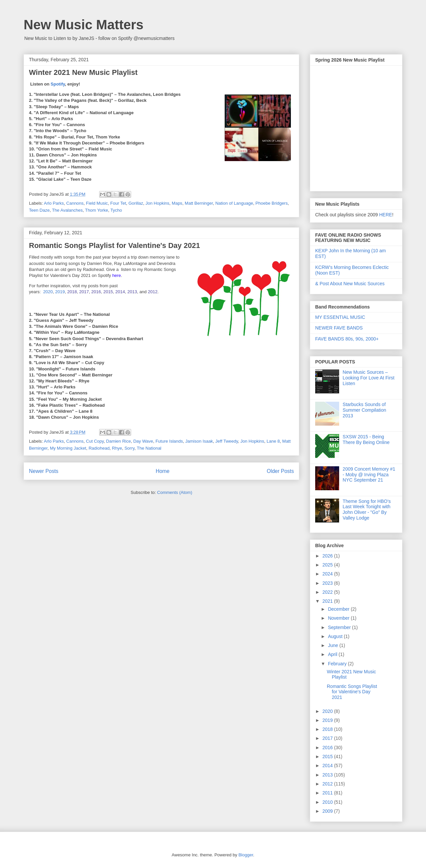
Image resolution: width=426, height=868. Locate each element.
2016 (96, 292)
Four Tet (118, 203)
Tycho (116, 210)
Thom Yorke (96, 210)
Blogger (246, 855)
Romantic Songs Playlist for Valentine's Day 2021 (114, 245)
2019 (60, 292)
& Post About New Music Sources (350, 284)
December (339, 609)
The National (149, 448)
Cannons (75, 203)
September (340, 627)
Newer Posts (44, 471)
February (338, 664)
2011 (328, 793)
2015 (108, 292)
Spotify (58, 84)
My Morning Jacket (68, 448)
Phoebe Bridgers (272, 203)
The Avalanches (67, 210)
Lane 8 (273, 441)
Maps (177, 203)
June (333, 645)
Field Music (97, 203)
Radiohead (99, 448)
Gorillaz (136, 203)
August (336, 636)
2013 (132, 292)
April (333, 654)
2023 (328, 583)
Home (163, 471)
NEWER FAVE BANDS (339, 328)
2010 (328, 802)
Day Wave (143, 441)
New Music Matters (84, 25)
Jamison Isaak (199, 441)
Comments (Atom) (175, 492)
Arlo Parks (54, 203)
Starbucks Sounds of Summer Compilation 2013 (365, 410)
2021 (328, 601)
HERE (386, 215)
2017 (84, 292)
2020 (48, 292)
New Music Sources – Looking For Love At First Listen (369, 378)
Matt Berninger (199, 203)
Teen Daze (39, 210)
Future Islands (169, 441)
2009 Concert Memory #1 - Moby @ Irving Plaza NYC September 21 (369, 475)
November (339, 618)
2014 (120, 292)
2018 (72, 292)
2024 (328, 574)
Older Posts (280, 471)
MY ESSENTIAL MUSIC (340, 317)
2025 (328, 565)
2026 (328, 556)
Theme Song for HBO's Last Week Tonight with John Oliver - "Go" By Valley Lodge (367, 510)
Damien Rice (118, 441)
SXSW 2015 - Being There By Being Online (366, 439)
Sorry (129, 448)
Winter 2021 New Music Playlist (83, 72)
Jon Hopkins (157, 203)
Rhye (117, 448)
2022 (328, 592)
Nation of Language (234, 203)
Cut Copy (95, 441)
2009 (328, 811)
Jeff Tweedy (227, 441)
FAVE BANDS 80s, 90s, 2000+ (347, 339)
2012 (153, 292)
